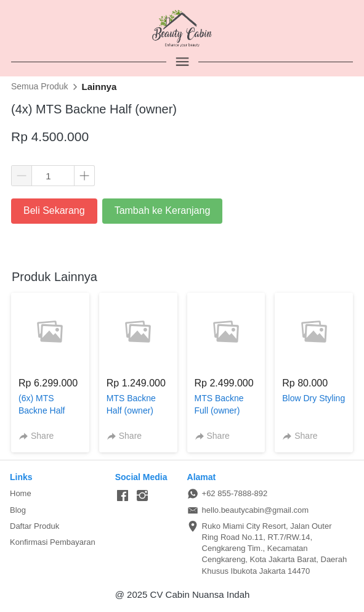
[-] (123, 496)
